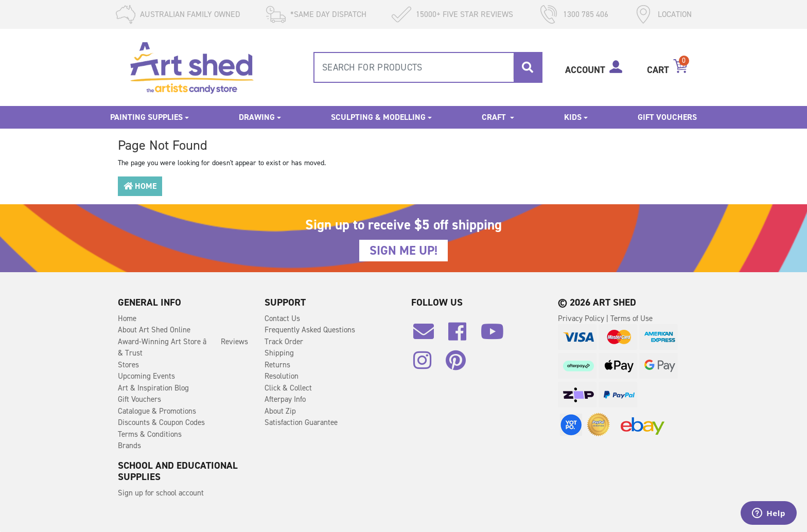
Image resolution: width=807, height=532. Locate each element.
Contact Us (282, 318)
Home (140, 186)
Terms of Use (631, 318)
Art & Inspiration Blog (153, 388)
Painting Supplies (146, 117)
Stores (128, 365)
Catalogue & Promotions (157, 411)
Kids (573, 117)
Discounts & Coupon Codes (161, 422)
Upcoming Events (146, 376)
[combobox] (428, 67)
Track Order (284, 342)
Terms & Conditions (150, 434)
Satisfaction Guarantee (301, 422)
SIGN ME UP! (403, 251)
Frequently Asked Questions (310, 330)
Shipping (279, 353)
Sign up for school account (161, 493)
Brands (129, 446)
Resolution (282, 376)
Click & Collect (288, 388)
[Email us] (429, 335)
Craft (495, 117)
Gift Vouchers (667, 117)
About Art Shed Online (154, 330)
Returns (277, 365)
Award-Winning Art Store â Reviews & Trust (183, 348)
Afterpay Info (285, 399)
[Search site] (528, 67)
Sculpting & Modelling (378, 117)
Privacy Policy (582, 318)
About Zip (280, 411)
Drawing (257, 117)
